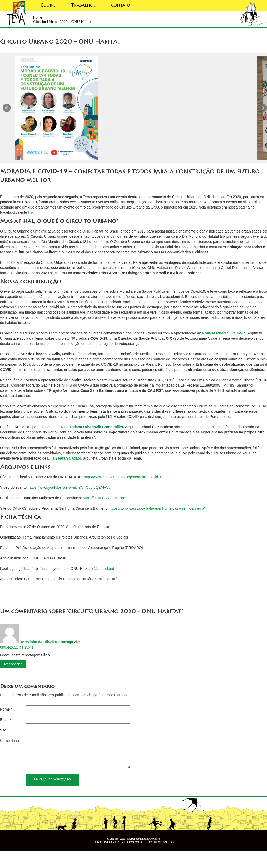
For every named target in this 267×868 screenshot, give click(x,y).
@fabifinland (104, 569)
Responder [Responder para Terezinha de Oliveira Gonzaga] (13, 664)
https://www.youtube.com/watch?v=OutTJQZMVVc (70, 487)
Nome (6, 709)
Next (263, 108)
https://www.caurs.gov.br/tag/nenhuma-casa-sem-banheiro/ (157, 508)
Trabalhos (83, 5)
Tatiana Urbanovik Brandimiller (96, 427)
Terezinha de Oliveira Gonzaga (47, 642)
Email (6, 720)
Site (3, 730)
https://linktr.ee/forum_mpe (104, 498)
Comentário (9, 741)
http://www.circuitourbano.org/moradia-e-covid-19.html (128, 477)
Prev (7, 108)
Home (38, 17)
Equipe (48, 5)
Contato (121, 5)
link (31, 212)
